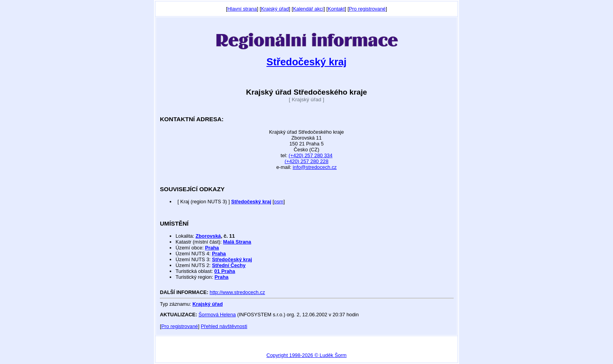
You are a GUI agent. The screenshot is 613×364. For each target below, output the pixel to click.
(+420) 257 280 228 (306, 161)
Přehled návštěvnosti (224, 326)
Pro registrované (367, 9)
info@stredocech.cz (315, 167)
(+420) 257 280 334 (310, 155)
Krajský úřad (275, 9)
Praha (212, 248)
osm (279, 202)
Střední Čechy (229, 265)
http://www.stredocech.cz (237, 292)
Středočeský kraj (307, 62)
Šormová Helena (217, 315)
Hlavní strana (242, 9)
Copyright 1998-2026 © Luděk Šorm (306, 355)
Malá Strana (237, 242)
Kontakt (336, 9)
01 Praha (225, 271)
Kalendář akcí (308, 9)
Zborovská (208, 236)
